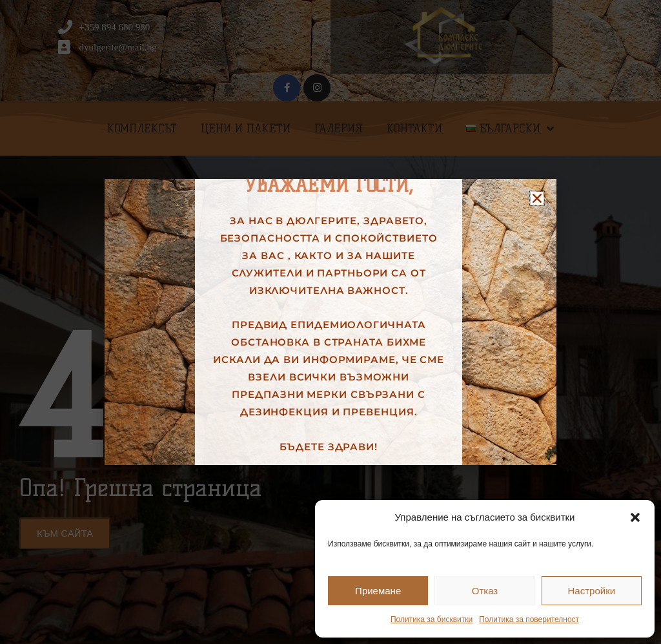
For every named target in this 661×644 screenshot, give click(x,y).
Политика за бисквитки (432, 619)
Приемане (378, 591)
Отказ (485, 591)
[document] (330, 322)
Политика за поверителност (529, 619)
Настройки (592, 591)
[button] (635, 517)
